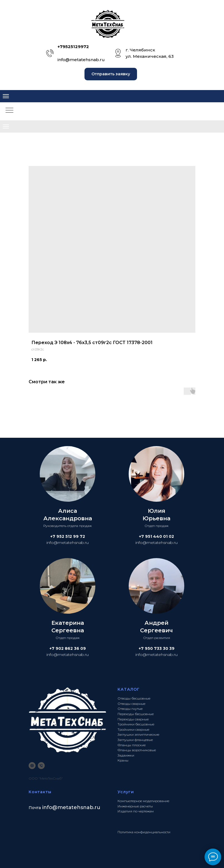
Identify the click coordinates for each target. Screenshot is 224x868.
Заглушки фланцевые (135, 740)
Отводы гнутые (130, 709)
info (47, 807)
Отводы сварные (131, 704)
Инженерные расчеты (135, 806)
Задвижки (126, 755)
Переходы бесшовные (136, 714)
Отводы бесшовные (134, 698)
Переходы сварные (133, 719)
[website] (32, 766)
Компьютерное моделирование (143, 801)
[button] (111, 74)
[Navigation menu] (6, 96)
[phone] (41, 766)
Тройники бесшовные (136, 724)
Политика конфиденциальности (144, 832)
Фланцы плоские (132, 745)
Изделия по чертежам (136, 811)
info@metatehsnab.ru (81, 60)
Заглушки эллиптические (138, 734)
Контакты (40, 792)
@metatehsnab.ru (76, 807)
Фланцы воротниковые (137, 750)
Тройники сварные (133, 729)
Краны (123, 760)
